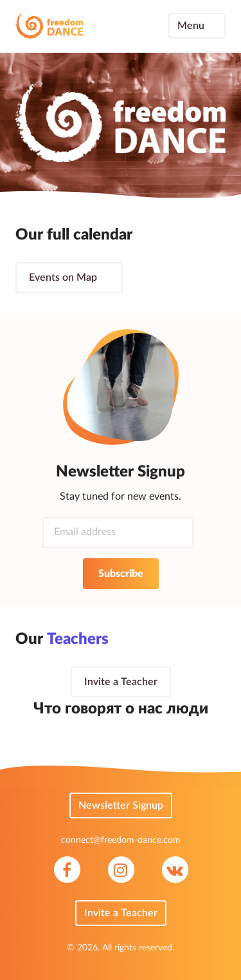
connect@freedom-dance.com (121, 840)
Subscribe (121, 574)
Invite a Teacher (121, 682)
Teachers (87, 640)
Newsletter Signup (121, 806)
